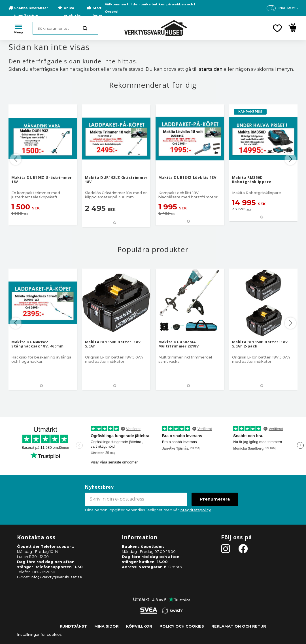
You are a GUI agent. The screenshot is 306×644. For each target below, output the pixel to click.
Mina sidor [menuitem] (107, 626)
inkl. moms (288, 8)
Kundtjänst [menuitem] (73, 626)
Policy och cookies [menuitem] (182, 626)
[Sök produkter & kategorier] (65, 28)
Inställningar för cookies (39, 635)
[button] (277, 28)
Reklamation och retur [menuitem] (239, 626)
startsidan (211, 69)
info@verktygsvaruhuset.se (56, 577)
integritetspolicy (195, 510)
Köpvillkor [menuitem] (139, 626)
